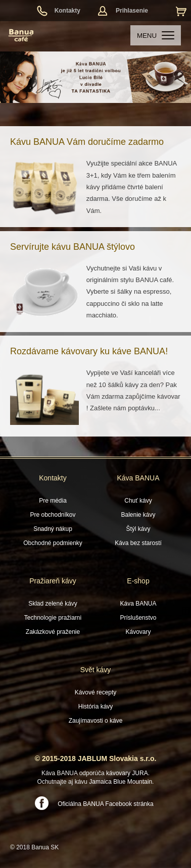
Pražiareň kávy (53, 581)
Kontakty (67, 11)
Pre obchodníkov (53, 515)
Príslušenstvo (138, 618)
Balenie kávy (138, 515)
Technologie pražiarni (53, 618)
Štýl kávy (138, 529)
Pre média (53, 501)
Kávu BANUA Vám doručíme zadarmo (87, 142)
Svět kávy (96, 670)
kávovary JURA (127, 773)
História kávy (96, 707)
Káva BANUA (138, 478)
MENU (156, 36)
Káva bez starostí (138, 543)
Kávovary (138, 632)
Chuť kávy (138, 501)
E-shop (138, 581)
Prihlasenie (132, 11)
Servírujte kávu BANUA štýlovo (73, 247)
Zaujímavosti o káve (96, 721)
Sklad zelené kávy (53, 604)
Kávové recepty (96, 692)
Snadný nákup (53, 529)
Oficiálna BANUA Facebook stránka (105, 804)
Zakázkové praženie (53, 632)
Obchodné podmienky (53, 543)
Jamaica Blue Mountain (121, 782)
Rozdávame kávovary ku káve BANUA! (89, 351)
